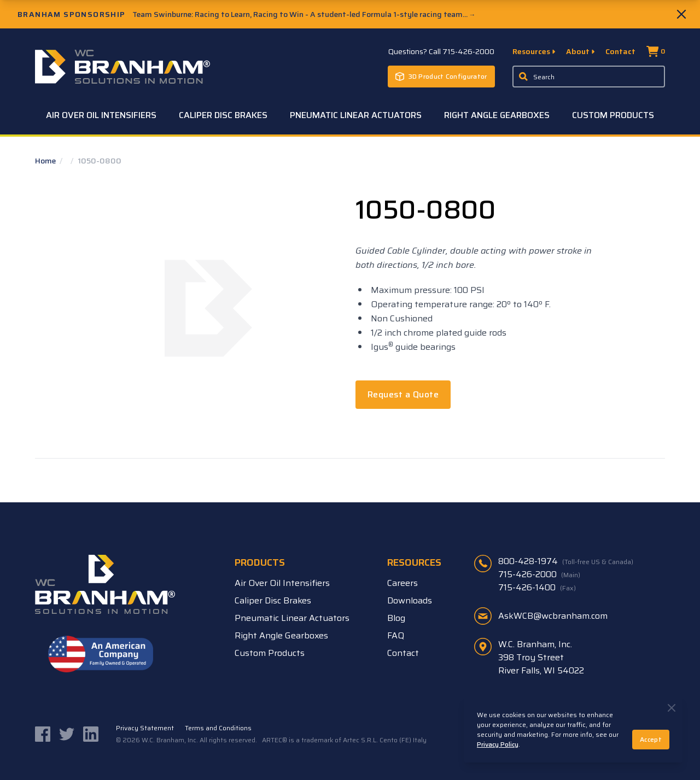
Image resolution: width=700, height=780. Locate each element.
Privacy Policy (498, 744)
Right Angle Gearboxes (497, 115)
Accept (651, 739)
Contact (620, 51)
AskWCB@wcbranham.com (553, 616)
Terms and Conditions (218, 728)
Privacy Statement (145, 728)
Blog (396, 618)
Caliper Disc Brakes (223, 115)
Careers (402, 583)
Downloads (410, 600)
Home (46, 161)
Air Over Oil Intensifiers (101, 115)
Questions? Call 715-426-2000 (441, 51)
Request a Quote (403, 394)
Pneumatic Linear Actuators (356, 115)
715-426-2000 (539, 574)
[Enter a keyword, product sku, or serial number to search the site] (589, 77)
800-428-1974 (566, 561)
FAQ (396, 635)
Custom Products (613, 115)
